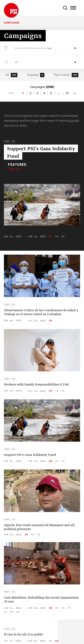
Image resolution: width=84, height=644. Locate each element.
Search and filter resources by (31, 48)
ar (18, 612)
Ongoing (36, 75)
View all (16, 170)
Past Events (66, 75)
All (12, 75)
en (50, 237)
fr (57, 237)
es (63, 237)
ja (5, 612)
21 (67, 93)
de (12, 612)
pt (69, 608)
